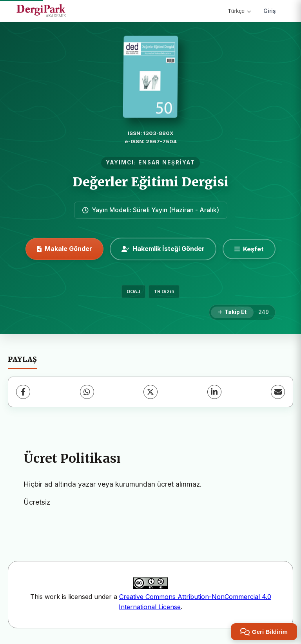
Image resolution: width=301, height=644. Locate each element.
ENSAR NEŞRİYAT (167, 162)
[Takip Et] (232, 312)
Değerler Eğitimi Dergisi (150, 182)
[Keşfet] (249, 249)
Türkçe (239, 11)
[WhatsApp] (87, 392)
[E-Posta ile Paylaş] (278, 392)
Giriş (270, 11)
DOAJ (133, 291)
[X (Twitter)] (150, 392)
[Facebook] (23, 392)
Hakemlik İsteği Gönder (163, 249)
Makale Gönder (64, 249)
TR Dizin (164, 291)
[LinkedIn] (214, 392)
